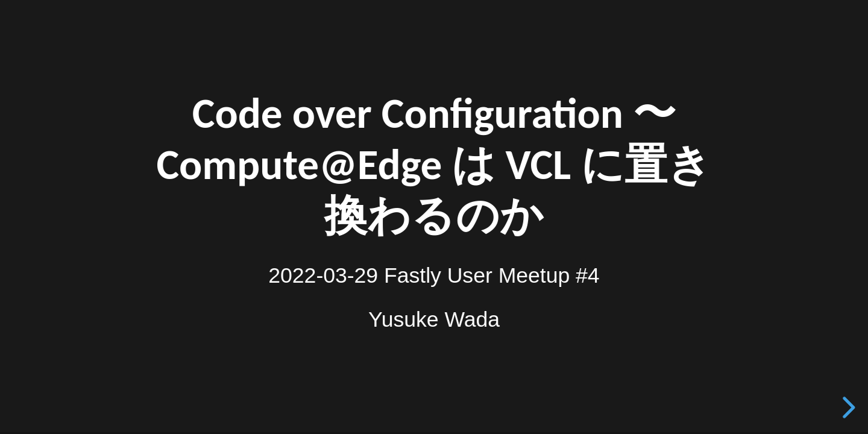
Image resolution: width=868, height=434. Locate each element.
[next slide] (847, 407)
